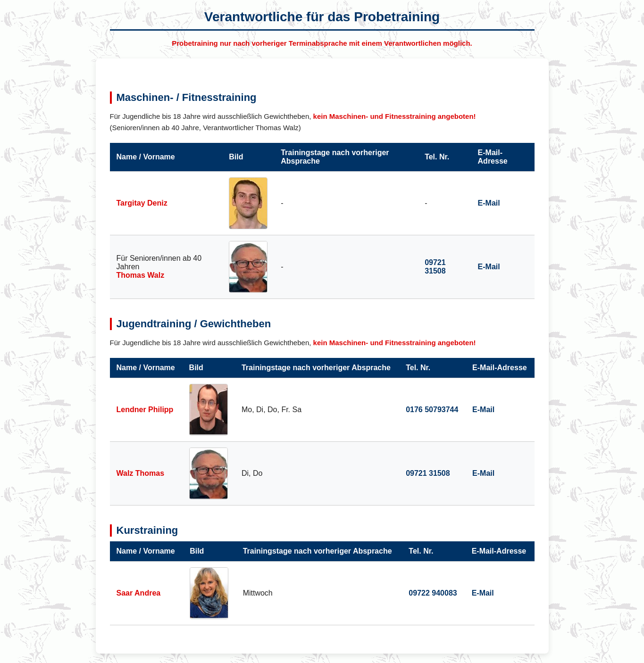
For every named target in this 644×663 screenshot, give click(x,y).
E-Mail (489, 203)
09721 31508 (435, 267)
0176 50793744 (432, 410)
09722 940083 (433, 593)
